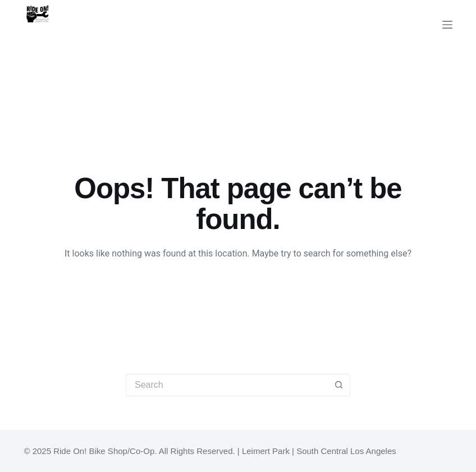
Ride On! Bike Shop (86, 38)
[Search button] (339, 385)
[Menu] (447, 25)
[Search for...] (227, 385)
